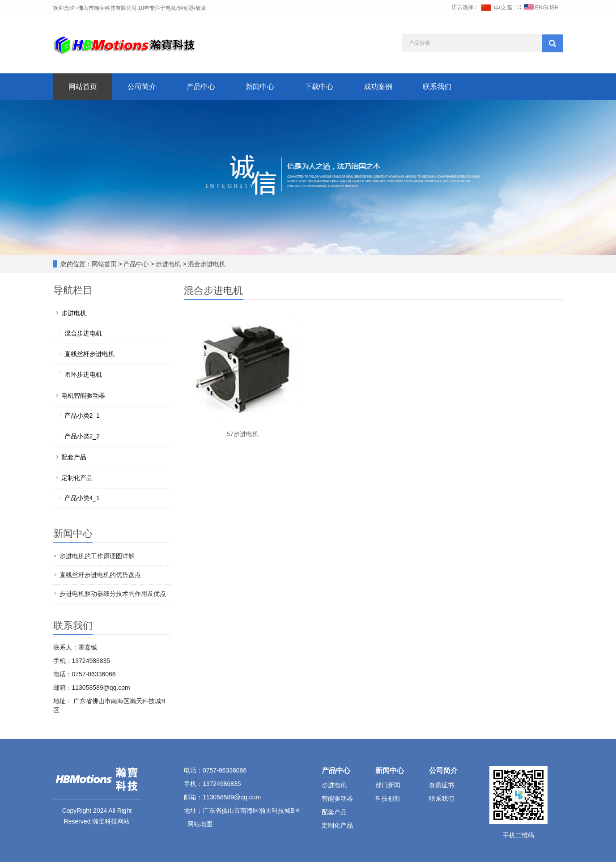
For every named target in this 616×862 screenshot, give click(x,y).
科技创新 (388, 798)
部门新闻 (388, 785)
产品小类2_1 (82, 416)
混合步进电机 (206, 264)
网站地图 (200, 824)
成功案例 (378, 87)
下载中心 (319, 87)
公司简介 (142, 87)
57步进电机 (242, 434)
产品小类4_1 (82, 498)
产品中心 (201, 87)
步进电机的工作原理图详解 (97, 556)
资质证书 (442, 785)
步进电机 (169, 264)
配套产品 (74, 457)
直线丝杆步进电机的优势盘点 (100, 575)
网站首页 (83, 87)
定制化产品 (77, 478)
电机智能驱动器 (83, 395)
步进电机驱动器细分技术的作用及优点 (113, 594)
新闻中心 (260, 87)
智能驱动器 (337, 798)
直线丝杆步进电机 (89, 354)
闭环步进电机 (83, 374)
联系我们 (437, 87)
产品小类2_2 (82, 436)
